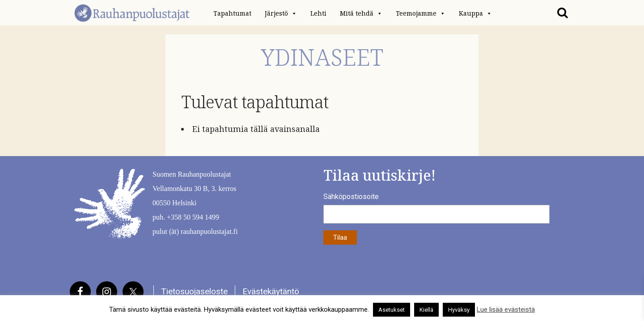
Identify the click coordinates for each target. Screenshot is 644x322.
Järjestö (281, 13)
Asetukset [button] (392, 310)
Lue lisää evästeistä (506, 309)
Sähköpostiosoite (351, 197)
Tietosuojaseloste (194, 291)
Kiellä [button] (426, 310)
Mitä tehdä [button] (361, 13)
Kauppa (475, 13)
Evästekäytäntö (271, 291)
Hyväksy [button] (459, 310)
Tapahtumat (232, 13)
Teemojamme (421, 13)
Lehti (318, 13)
